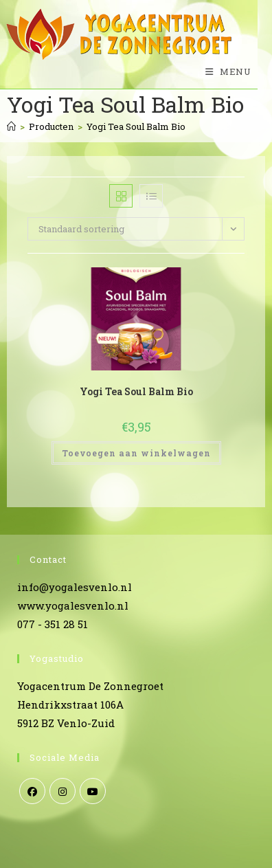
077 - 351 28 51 (53, 624)
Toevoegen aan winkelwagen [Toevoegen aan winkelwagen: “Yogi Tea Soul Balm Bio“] (136, 453)
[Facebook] (32, 791)
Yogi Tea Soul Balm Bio (136, 126)
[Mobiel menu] (223, 71)
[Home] (11, 126)
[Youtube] (93, 791)
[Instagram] (63, 791)
